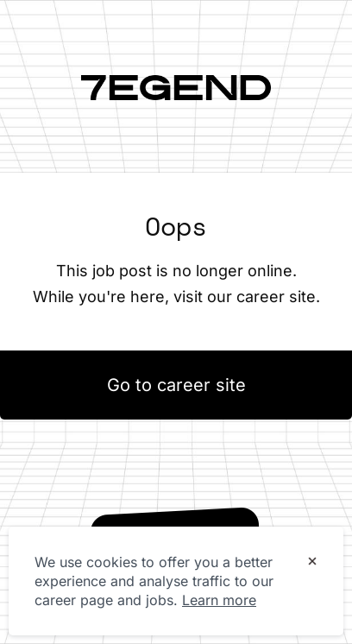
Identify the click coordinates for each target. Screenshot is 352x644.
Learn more (219, 600)
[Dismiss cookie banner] (312, 563)
